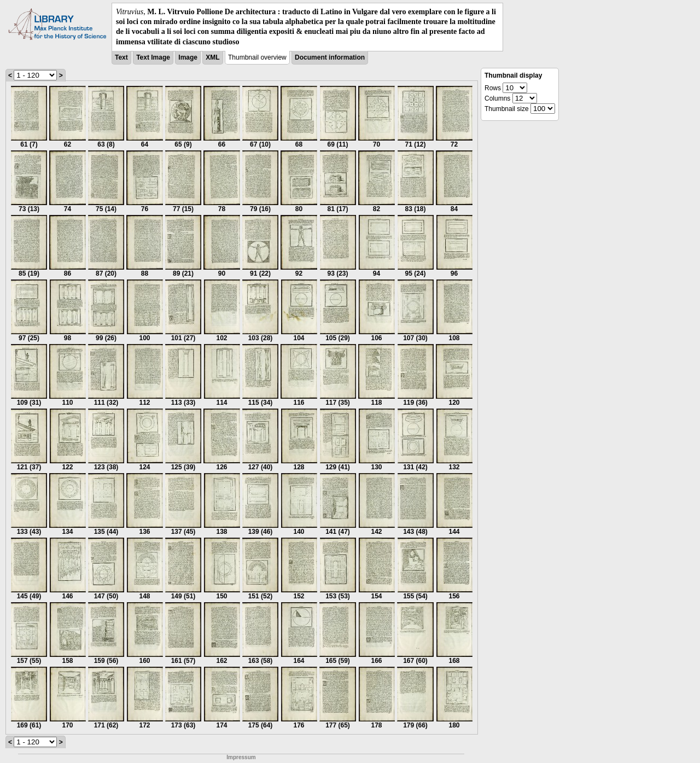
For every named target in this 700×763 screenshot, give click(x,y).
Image (188, 57)
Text (121, 57)
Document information (330, 57)
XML (212, 57)
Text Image (153, 57)
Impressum (241, 757)
